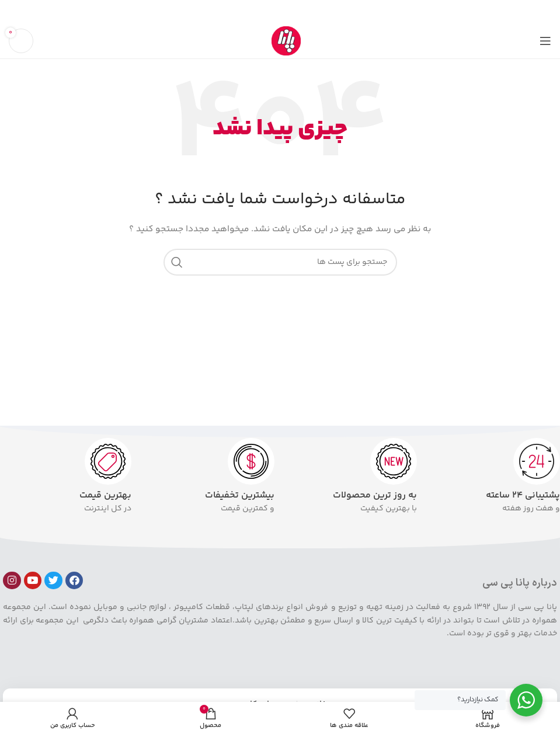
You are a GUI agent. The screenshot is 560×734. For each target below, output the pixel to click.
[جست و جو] (280, 262)
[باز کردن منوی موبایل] (545, 41)
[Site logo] (286, 41)
